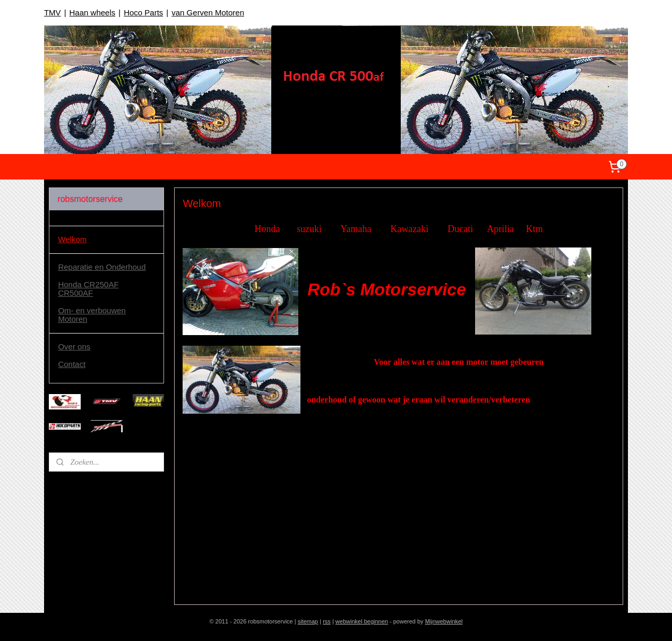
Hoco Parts (143, 12)
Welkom (72, 239)
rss (327, 621)
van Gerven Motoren (208, 12)
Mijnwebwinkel (444, 621)
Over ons (74, 347)
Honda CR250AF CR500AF (88, 289)
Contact (72, 364)
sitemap (308, 621)
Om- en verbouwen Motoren (92, 315)
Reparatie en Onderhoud (102, 267)
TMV (53, 12)
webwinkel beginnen (362, 621)
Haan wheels (93, 12)
